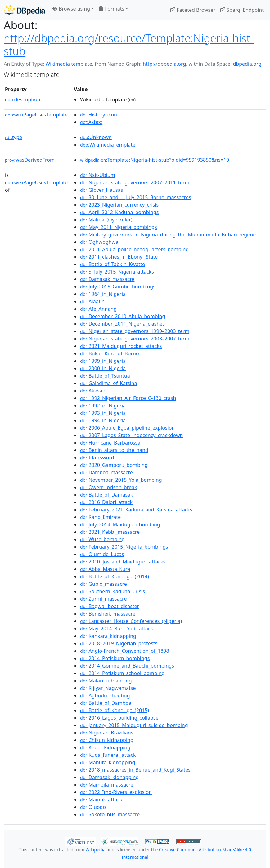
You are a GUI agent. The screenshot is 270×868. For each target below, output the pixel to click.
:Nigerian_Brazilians (107, 733)
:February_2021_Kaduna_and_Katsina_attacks (136, 510)
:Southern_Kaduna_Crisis (112, 591)
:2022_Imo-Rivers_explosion (116, 792)
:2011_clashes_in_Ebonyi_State (119, 257)
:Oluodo (93, 807)
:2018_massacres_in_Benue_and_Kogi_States (135, 770)
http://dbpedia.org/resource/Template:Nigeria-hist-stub (129, 44)
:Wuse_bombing (102, 539)
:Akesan (93, 391)
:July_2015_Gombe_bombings (118, 287)
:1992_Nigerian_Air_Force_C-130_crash (128, 398)
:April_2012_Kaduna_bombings (119, 212)
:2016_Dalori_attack (106, 502)
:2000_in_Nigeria (103, 368)
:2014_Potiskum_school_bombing (122, 673)
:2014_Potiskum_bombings (115, 658)
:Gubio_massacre (103, 584)
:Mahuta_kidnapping (108, 762)
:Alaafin (92, 301)
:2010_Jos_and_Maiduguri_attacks (123, 562)
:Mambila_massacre (107, 785)
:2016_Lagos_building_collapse (119, 718)
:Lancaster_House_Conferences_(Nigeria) (131, 621)
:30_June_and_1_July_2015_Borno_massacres (136, 197)
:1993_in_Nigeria (103, 413)
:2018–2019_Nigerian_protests (119, 643)
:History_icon (99, 115)
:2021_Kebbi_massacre (110, 532)
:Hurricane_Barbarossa (110, 443)
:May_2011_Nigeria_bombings (119, 227)
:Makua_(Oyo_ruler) (106, 220)
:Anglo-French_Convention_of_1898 (125, 651)
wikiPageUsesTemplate (36, 115)
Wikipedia (96, 850)
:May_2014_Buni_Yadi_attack (117, 629)
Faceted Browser (193, 10)
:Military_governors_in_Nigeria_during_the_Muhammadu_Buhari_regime (168, 235)
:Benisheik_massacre (108, 614)
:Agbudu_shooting (105, 695)
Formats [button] (111, 9)
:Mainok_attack (101, 800)
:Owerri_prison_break (108, 487)
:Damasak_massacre (107, 279)
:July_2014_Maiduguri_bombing (120, 524)
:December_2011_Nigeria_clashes (122, 324)
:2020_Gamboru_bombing (114, 465)
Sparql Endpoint (242, 10)
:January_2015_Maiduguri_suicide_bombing (134, 725)
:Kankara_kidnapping (108, 636)
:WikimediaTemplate (108, 145)
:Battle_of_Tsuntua (105, 376)
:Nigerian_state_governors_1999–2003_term (135, 331)
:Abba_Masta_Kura (105, 569)
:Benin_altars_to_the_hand (114, 450)
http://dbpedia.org (164, 64)
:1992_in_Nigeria (103, 406)
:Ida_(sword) (98, 458)
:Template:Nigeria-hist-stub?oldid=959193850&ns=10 (155, 160)
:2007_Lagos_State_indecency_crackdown (131, 435)
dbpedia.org (247, 64)
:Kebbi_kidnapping (105, 747)
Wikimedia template (69, 64)
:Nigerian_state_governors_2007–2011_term (135, 182)
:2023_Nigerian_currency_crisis (119, 205)
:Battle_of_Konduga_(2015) (115, 710)
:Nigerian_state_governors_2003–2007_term (135, 339)
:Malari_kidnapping (106, 681)
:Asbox (91, 122)
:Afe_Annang (98, 309)
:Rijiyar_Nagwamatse (108, 688)
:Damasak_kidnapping (109, 777)
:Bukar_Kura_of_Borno (110, 353)
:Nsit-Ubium (98, 175)
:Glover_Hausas (101, 190)
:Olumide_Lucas (102, 554)
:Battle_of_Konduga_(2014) (115, 576)
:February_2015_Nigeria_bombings (124, 547)
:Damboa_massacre (106, 472)
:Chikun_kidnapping (107, 740)
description (23, 99)
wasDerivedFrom (30, 160)
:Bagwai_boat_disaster (110, 606)
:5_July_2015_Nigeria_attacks (117, 272)
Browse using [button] (71, 9)
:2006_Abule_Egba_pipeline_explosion (127, 428)
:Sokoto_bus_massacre (110, 814)
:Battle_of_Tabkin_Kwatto (113, 264)
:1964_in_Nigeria (103, 294)
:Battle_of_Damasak (107, 495)
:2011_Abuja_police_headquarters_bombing (134, 249)
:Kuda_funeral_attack (108, 755)
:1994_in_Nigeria (103, 420)
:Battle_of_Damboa (106, 703)
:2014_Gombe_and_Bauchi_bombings (127, 666)
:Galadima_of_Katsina (109, 383)
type (14, 137)
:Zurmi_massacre (103, 599)
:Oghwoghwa (99, 242)
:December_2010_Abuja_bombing (123, 316)
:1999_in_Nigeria (103, 361)
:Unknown (96, 137)
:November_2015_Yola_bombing (121, 480)
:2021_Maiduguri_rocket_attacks (121, 346)
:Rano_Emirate (100, 517)
